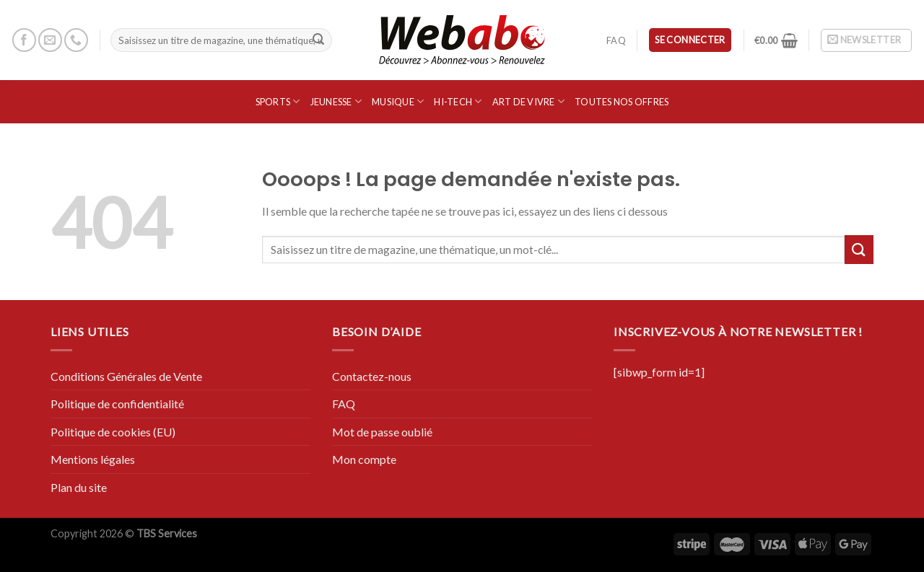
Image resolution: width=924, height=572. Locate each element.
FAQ (616, 40)
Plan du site (79, 487)
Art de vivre (529, 101)
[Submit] (318, 40)
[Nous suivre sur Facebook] (24, 40)
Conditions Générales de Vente (126, 376)
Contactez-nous (372, 376)
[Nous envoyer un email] (50, 40)
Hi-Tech (458, 101)
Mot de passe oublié (382, 432)
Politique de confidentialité (117, 404)
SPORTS (278, 101)
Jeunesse (336, 101)
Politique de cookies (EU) (113, 432)
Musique (398, 101)
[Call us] (76, 40)
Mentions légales (93, 459)
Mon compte (364, 459)
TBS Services (167, 533)
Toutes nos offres (622, 102)
